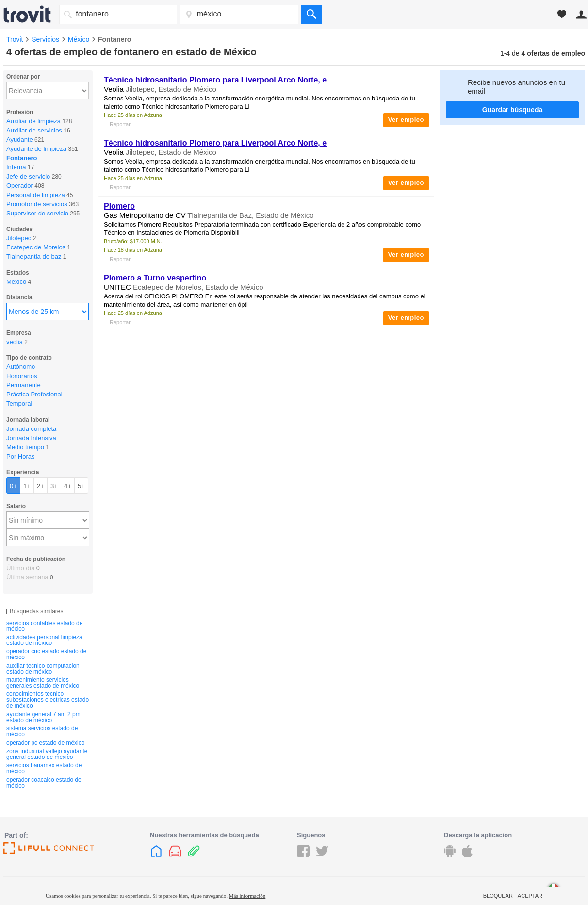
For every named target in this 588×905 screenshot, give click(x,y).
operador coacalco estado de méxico (44, 783)
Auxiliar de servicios (34, 130)
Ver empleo (406, 120)
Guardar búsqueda (512, 110)
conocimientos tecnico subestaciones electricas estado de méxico (48, 700)
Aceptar (530, 896)
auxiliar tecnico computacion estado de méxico (43, 669)
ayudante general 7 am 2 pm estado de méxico (43, 717)
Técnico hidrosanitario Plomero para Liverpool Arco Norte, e (215, 80)
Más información (247, 896)
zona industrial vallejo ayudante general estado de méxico (47, 754)
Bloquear (498, 896)
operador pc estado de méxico (45, 743)
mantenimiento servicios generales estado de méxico (43, 683)
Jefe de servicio (28, 176)
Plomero (119, 206)
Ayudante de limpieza (36, 149)
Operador (20, 186)
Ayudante (20, 140)
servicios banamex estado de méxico (44, 768)
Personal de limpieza (36, 195)
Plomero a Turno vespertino (155, 278)
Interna (16, 167)
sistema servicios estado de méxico (42, 731)
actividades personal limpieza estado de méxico (44, 640)
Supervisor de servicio (37, 213)
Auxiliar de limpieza (33, 121)
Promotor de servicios (37, 204)
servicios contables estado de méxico (44, 626)
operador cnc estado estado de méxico (46, 654)
